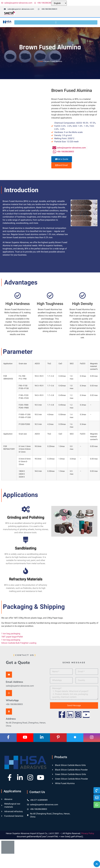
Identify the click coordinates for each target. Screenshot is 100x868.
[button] (56, 22)
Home (40, 61)
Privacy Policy (88, 833)
